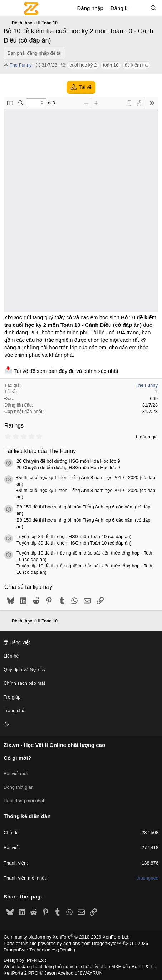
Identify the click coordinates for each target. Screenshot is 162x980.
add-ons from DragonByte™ (92, 943)
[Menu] (9, 8)
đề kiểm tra (136, 65)
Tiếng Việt (17, 642)
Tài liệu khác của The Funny (40, 451)
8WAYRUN (91, 973)
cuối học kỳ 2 (83, 65)
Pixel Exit (36, 960)
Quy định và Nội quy (25, 669)
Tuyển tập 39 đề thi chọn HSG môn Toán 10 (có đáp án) (74, 536)
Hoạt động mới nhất (24, 801)
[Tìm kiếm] (154, 8)
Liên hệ (11, 656)
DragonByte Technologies (30, 950)
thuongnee (148, 878)
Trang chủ (14, 711)
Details (67, 950)
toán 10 (111, 65)
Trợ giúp (12, 697)
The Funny (21, 65)
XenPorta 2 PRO (21, 973)
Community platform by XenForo (67, 937)
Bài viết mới (16, 774)
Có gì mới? (17, 758)
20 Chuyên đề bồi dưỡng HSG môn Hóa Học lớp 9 (68, 461)
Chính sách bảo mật (24, 683)
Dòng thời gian (19, 787)
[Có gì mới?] (139, 8)
